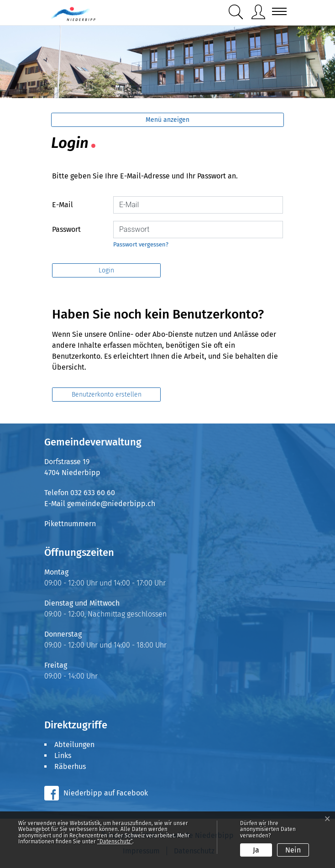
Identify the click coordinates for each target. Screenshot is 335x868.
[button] (236, 12)
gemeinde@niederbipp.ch (111, 504)
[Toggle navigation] (277, 11)
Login (106, 270)
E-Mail (63, 205)
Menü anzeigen (167, 120)
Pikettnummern (70, 524)
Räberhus (70, 766)
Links (63, 756)
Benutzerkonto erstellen (107, 395)
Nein (293, 850)
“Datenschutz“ (115, 842)
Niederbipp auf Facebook (106, 793)
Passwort (66, 229)
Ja (256, 850)
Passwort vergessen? (141, 244)
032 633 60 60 (93, 493)
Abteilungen (74, 745)
